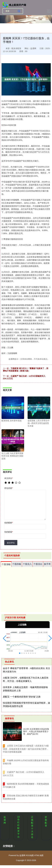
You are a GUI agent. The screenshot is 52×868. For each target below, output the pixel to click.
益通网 (5, 820)
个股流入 (27, 564)
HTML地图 (39, 855)
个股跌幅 (17, 564)
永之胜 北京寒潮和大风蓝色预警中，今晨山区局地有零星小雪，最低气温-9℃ (36, 731)
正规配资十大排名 (32, 827)
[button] (5, 638)
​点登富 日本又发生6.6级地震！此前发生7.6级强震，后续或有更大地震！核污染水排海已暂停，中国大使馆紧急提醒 (26, 749)
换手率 (47, 564)
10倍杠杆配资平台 (18, 827)
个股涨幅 (6, 564)
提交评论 (11, 543)
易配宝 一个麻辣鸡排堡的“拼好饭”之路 (22, 697)
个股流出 (38, 564)
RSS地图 (30, 855)
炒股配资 (46, 821)
